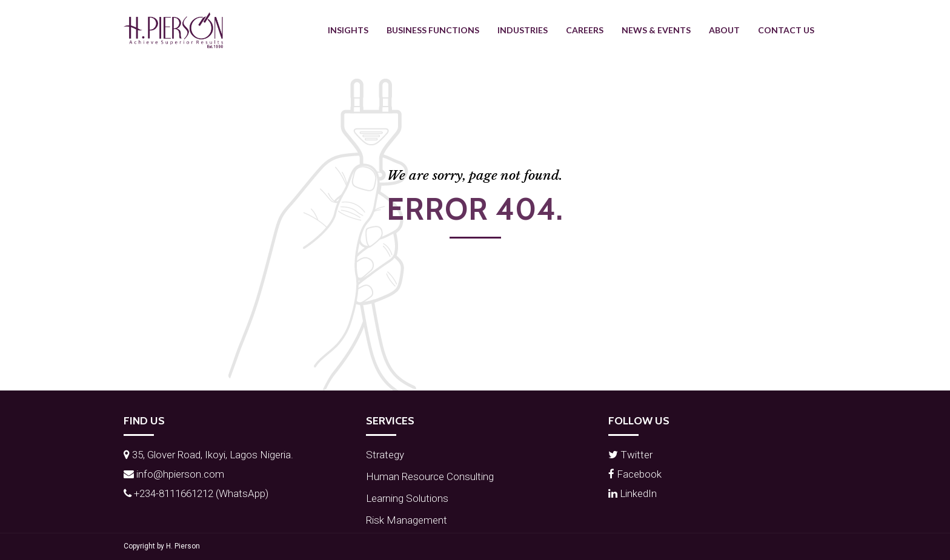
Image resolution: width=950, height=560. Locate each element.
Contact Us (786, 30)
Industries (523, 30)
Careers (585, 30)
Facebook (635, 474)
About (724, 30)
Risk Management (407, 520)
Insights (348, 30)
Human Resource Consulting (430, 476)
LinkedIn (633, 493)
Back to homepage (475, 257)
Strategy (385, 455)
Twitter (630, 455)
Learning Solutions (407, 498)
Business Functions (433, 30)
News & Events (656, 30)
